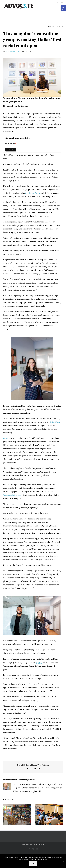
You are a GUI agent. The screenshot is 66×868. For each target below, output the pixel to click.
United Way (55, 422)
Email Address (11, 144)
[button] (63, 8)
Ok (33, 863)
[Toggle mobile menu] (62, 3)
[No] (63, 861)
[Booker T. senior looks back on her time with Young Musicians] (49, 805)
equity (39, 662)
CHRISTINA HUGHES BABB (25, 784)
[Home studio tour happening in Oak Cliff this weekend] (17, 805)
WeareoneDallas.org (12, 495)
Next (59, 26)
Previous (51, 26)
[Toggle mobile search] (58, 3)
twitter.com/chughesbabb (30, 791)
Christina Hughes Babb (12, 51)
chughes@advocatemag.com (47, 788)
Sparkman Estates (33, 193)
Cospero (7, 438)
